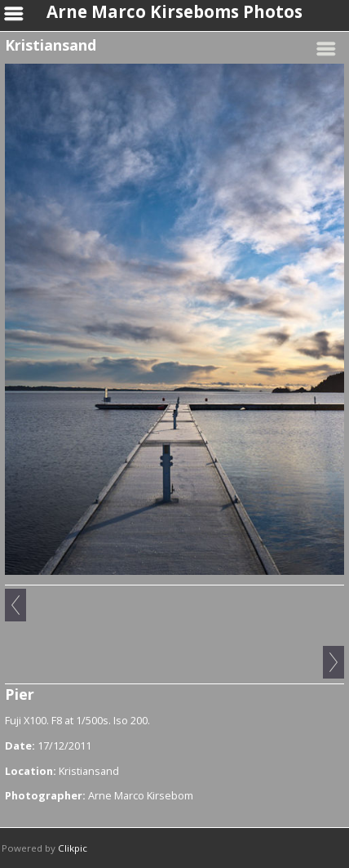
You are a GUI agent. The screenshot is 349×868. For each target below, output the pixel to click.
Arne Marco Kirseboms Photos (174, 11)
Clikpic (73, 848)
